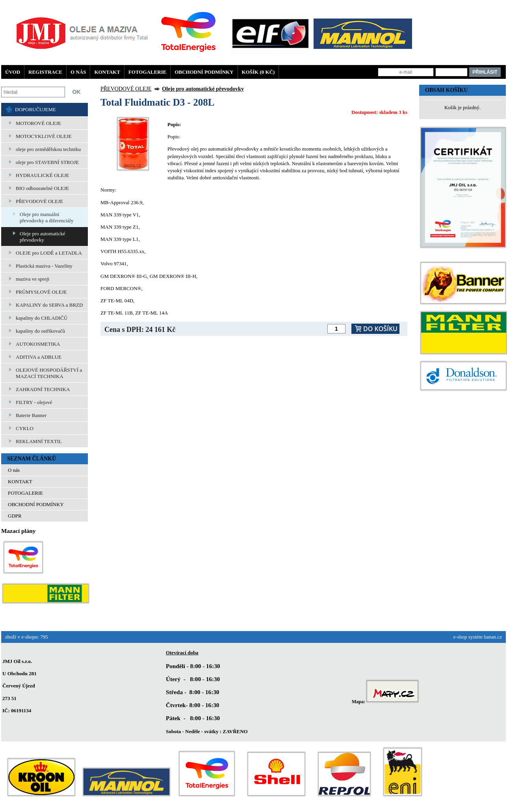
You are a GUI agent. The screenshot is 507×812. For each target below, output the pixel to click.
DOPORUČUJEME (35, 109)
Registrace (45, 72)
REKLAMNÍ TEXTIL (39, 441)
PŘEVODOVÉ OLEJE (39, 201)
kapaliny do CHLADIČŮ (42, 318)
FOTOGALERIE (148, 72)
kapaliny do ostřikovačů (40, 331)
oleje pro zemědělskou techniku (48, 149)
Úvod (13, 72)
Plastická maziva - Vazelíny (44, 266)
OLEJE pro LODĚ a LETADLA (49, 253)
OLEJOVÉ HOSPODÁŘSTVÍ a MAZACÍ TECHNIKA (49, 373)
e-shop (460, 637)
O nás (78, 72)
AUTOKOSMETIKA (38, 344)
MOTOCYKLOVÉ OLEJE (44, 136)
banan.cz (493, 637)
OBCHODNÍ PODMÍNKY (204, 72)
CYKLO (25, 428)
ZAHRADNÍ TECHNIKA (43, 389)
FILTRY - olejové (34, 402)
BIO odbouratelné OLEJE (42, 188)
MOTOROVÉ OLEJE (38, 123)
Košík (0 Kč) (258, 72)
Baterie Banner (31, 415)
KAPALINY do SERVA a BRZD (49, 305)
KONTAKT (107, 72)
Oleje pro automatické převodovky (43, 237)
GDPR (15, 516)
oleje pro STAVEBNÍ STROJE (47, 162)
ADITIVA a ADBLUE (39, 357)
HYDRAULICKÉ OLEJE (42, 175)
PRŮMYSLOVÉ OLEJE (41, 292)
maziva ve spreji (32, 279)
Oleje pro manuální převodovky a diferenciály (46, 217)
